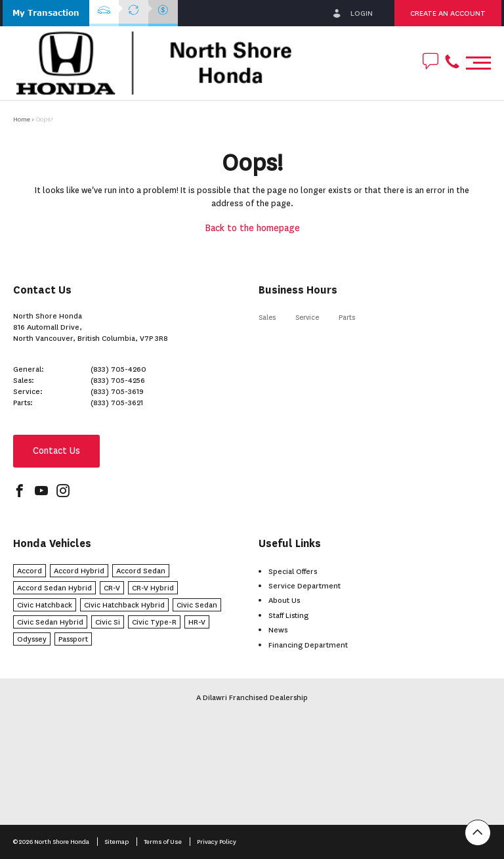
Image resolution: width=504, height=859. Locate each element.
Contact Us (56, 451)
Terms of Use (163, 842)
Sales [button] (267, 318)
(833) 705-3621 (117, 403)
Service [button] (307, 318)
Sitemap (117, 842)
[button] (46, 13)
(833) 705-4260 (118, 369)
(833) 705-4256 (118, 380)
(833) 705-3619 (117, 391)
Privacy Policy (217, 842)
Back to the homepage (252, 228)
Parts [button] (347, 318)
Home (22, 119)
